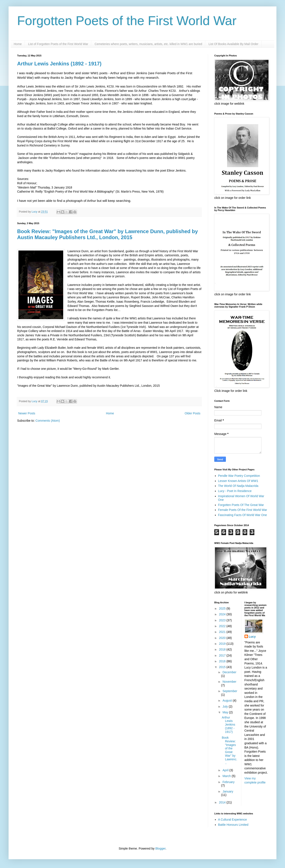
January (228, 791)
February (228, 782)
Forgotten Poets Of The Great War (241, 505)
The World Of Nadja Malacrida (238, 486)
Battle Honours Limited (233, 825)
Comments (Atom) (48, 421)
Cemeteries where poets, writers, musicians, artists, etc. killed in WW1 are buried (148, 44)
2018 (223, 649)
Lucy (252, 637)
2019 (223, 644)
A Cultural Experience (233, 820)
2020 (223, 638)
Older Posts (193, 413)
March (227, 776)
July (226, 706)
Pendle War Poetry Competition (239, 476)
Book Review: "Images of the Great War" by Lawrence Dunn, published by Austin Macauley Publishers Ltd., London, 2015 (107, 234)
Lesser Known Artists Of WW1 (238, 481)
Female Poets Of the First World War (243, 510)
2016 (223, 661)
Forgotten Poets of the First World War (127, 21)
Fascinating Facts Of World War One (243, 515)
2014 (223, 802)
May (226, 712)
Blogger (160, 848)
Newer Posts (27, 413)
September (230, 691)
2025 (223, 608)
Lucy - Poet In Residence (235, 491)
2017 (223, 655)
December (229, 672)
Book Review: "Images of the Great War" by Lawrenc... (229, 750)
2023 (223, 620)
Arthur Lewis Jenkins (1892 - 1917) (59, 64)
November (229, 682)
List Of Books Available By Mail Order (233, 44)
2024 (223, 614)
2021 (223, 632)
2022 (223, 626)
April (226, 770)
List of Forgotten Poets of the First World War (58, 44)
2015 (223, 667)
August (227, 700)
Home (18, 44)
